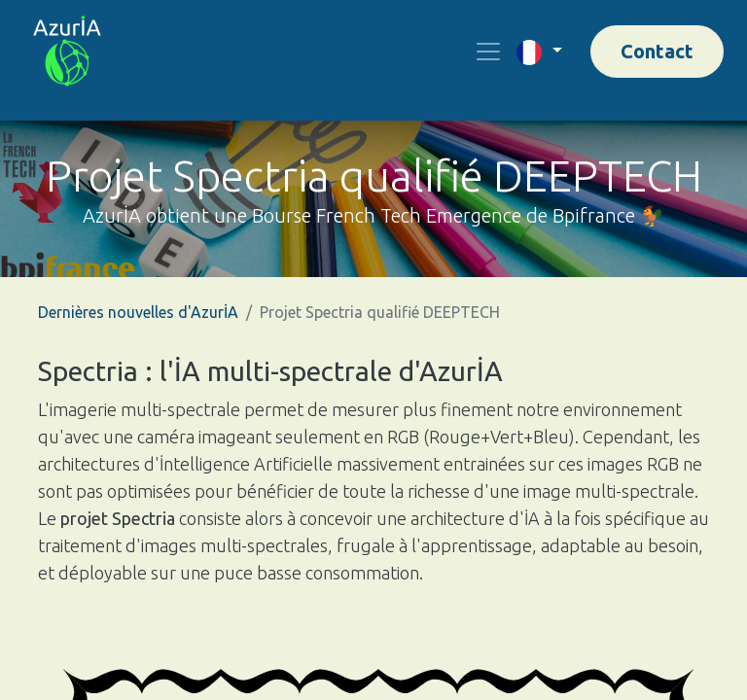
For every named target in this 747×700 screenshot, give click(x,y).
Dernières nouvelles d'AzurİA (138, 312)
